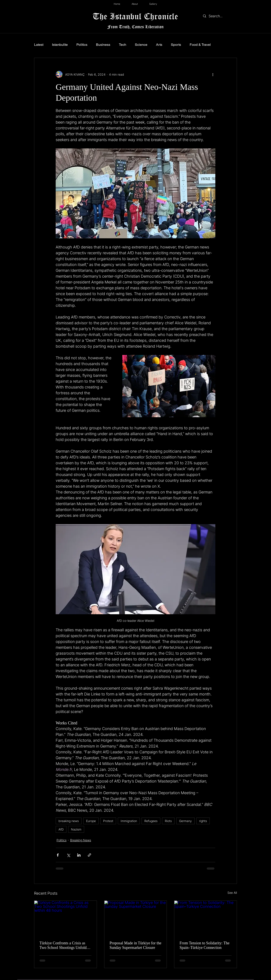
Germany (185, 821)
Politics (82, 45)
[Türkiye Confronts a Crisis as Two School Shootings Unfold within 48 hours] (65, 918)
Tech (123, 45)
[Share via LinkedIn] (79, 855)
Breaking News (81, 840)
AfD (61, 829)
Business (103, 45)
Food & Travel (200, 45)
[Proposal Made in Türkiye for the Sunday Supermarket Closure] (136, 918)
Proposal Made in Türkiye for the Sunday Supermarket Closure (135, 945)
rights (203, 821)
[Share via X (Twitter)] (68, 855)
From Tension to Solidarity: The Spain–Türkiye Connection (204, 945)
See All (232, 893)
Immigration (129, 821)
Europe (91, 821)
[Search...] (219, 16)
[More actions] (213, 74)
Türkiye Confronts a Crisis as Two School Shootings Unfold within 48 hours (63, 945)
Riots (168, 821)
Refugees (151, 821)
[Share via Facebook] (58, 855)
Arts (159, 45)
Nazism (76, 829)
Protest (108, 821)
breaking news (69, 821)
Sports (176, 45)
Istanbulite (60, 45)
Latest (39, 45)
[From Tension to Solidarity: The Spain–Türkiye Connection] (206, 918)
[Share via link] (89, 855)
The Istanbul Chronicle (135, 16)
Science (141, 45)
